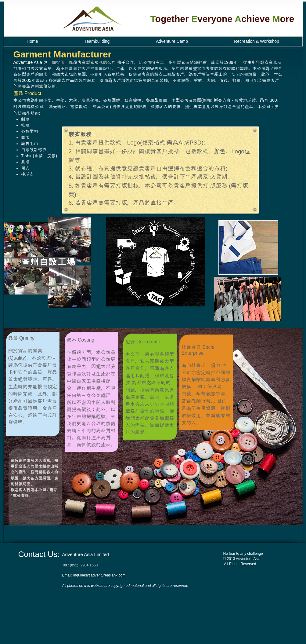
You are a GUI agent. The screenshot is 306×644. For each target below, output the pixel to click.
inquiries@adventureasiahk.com (99, 575)
